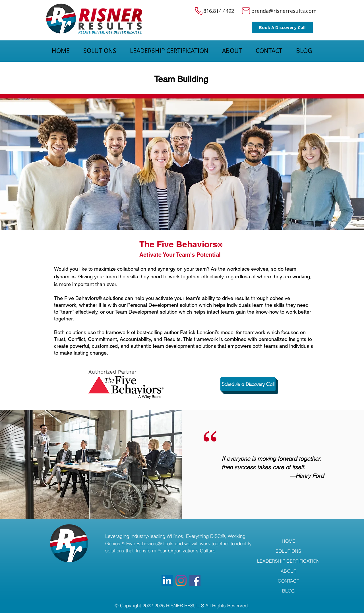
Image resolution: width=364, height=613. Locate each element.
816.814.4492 (219, 11)
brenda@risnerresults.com (284, 11)
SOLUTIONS (288, 551)
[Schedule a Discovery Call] (248, 384)
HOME (288, 541)
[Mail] (246, 11)
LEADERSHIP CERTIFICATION (288, 561)
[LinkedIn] (167, 580)
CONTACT (288, 581)
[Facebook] (195, 580)
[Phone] (198, 11)
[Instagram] (181, 580)
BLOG (288, 591)
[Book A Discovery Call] (282, 27)
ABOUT (288, 571)
